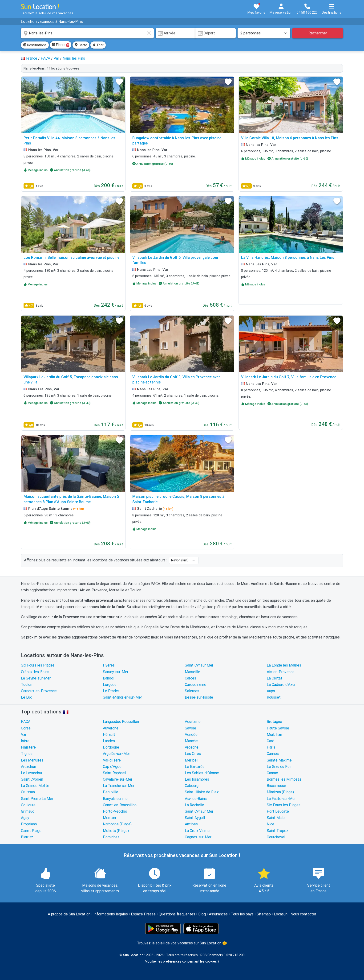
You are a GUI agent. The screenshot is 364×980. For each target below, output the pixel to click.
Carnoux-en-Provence (39, 691)
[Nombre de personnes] (264, 33)
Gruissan (28, 792)
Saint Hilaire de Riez (202, 792)
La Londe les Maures (284, 665)
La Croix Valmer (198, 831)
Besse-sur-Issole (199, 697)
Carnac (272, 773)
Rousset (274, 697)
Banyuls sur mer (116, 799)
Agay (25, 818)
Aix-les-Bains (196, 799)
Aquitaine (193, 722)
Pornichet (111, 837)
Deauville (111, 792)
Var (24, 735)
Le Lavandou (31, 773)
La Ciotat (275, 678)
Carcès (190, 678)
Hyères (109, 665)
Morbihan (274, 735)
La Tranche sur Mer (119, 786)
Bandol (109, 678)
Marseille (192, 672)
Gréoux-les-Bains (35, 672)
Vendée (191, 735)
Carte (81, 45)
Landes (109, 741)
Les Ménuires (32, 760)
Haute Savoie (278, 728)
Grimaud (28, 811)
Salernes (192, 691)
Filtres (61, 45)
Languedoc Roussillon (121, 722)
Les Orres (193, 754)
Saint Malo (276, 818)
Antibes (191, 824)
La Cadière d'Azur (281, 685)
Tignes (27, 754)
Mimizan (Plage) (280, 792)
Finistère (28, 747)
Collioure (28, 805)
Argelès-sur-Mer (116, 754)
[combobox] (87, 33)
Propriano (29, 824)
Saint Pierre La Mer (37, 799)
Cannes (273, 754)
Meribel (191, 760)
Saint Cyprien (32, 779)
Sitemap (264, 914)
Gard (271, 741)
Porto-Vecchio (115, 811)
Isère (25, 741)
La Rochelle (194, 805)
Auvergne (111, 728)
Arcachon (28, 767)
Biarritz (27, 837)
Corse (26, 728)
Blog (202, 914)
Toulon (27, 685)
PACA (26, 722)
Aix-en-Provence (281, 672)
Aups (271, 691)
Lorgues (110, 685)
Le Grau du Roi (279, 767)
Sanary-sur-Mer (116, 672)
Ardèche (192, 747)
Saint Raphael (114, 773)
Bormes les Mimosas (284, 779)
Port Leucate (278, 811)
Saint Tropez (278, 831)
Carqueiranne (196, 685)
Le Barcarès (195, 767)
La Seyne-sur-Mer (36, 678)
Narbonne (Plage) (117, 824)
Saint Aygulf (195, 818)
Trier (98, 45)
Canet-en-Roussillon (120, 805)
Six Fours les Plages (38, 665)
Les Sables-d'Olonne (202, 773)
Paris (271, 747)
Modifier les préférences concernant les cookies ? (182, 961)
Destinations (35, 45)
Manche (191, 741)
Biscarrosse (276, 786)
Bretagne (274, 722)
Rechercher (318, 33)
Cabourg (192, 786)
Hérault (109, 735)
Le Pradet (111, 691)
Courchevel (276, 837)
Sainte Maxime (279, 760)
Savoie (190, 728)
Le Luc (26, 697)
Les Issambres (197, 779)
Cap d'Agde (112, 767)
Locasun (281, 914)
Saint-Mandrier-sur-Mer (122, 697)
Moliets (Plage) (116, 831)
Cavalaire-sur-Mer (118, 779)
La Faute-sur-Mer (281, 799)
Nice (271, 824)
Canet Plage (31, 831)
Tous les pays (242, 914)
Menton (109, 818)
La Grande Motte (35, 786)
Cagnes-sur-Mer (198, 837)
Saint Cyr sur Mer (199, 665)
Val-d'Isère (112, 760)
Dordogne (111, 747)
